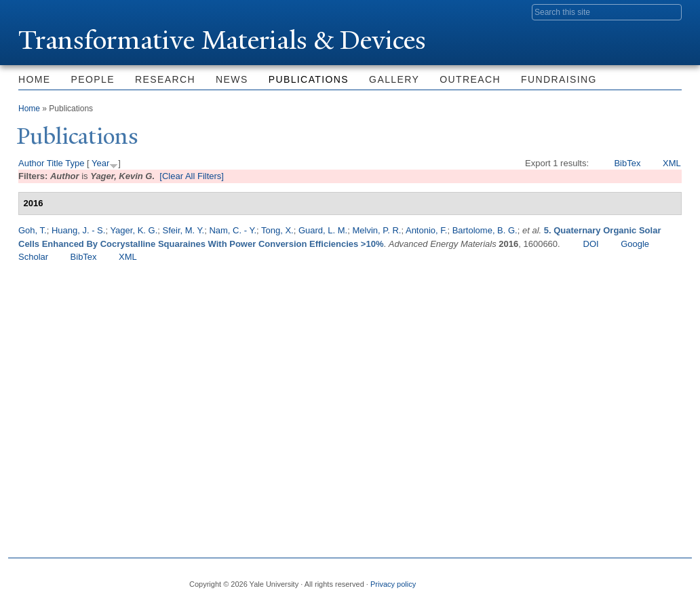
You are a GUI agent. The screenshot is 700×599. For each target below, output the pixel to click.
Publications (309, 79)
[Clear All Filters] (192, 176)
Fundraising (559, 79)
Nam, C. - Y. (233, 230)
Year (100, 163)
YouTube (671, 579)
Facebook (539, 579)
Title (55, 163)
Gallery (394, 79)
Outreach (470, 79)
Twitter (572, 579)
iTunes (638, 579)
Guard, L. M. (323, 230)
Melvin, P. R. (376, 230)
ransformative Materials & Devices (223, 40)
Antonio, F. (426, 230)
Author (31, 163)
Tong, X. (277, 230)
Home (35, 79)
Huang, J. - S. (78, 230)
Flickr (605, 579)
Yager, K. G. (134, 230)
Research (165, 79)
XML (672, 163)
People (93, 79)
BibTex (627, 163)
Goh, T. (33, 230)
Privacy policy (393, 584)
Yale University (56, 12)
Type (75, 163)
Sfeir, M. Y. (184, 230)
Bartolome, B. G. (485, 230)
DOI (591, 244)
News (232, 79)
